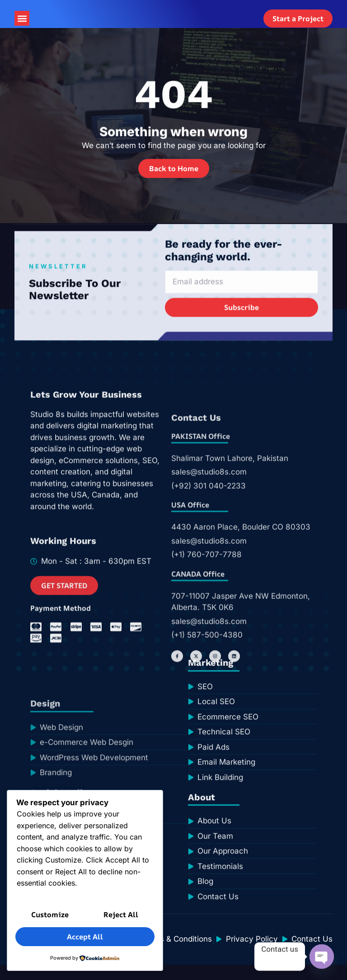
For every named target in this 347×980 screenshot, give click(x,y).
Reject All (121, 917)
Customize (50, 917)
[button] (22, 26)
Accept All (85, 938)
